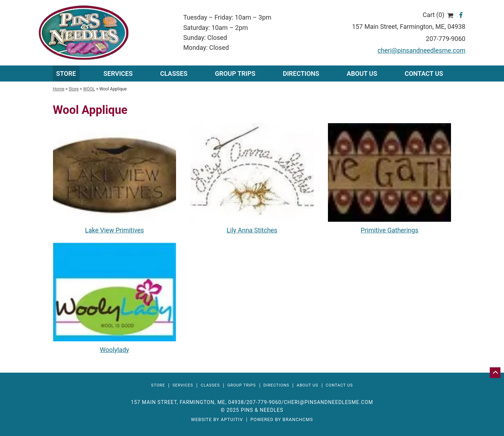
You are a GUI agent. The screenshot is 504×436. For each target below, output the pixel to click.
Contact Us (424, 73)
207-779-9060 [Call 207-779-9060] (264, 402)
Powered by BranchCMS (282, 420)
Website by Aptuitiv (217, 420)
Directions (301, 73)
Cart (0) (438, 15)
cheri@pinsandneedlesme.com (421, 50)
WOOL (89, 89)
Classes (174, 73)
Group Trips (235, 73)
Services (183, 385)
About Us (362, 73)
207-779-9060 (445, 39)
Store (66, 73)
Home (59, 89)
